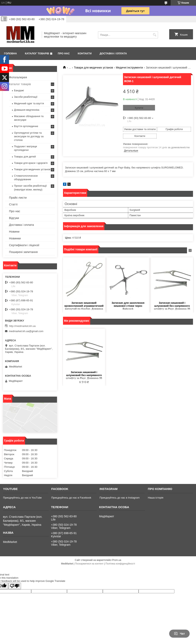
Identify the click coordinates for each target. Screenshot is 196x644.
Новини (14, 231)
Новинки (15, 238)
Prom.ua (117, 560)
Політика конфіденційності (120, 564)
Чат (179, 634)
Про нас (64, 53)
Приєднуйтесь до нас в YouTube (22, 498)
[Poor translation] (15, 586)
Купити (139, 108)
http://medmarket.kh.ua (22, 326)
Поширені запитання (23, 252)
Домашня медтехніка (27, 110)
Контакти (85, 53)
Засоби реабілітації (26, 97)
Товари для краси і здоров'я (31, 163)
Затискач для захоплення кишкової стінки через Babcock (128, 306)
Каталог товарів (37, 53)
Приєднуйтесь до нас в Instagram (120, 498)
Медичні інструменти (129, 68)
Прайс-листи (18, 198)
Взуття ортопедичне (26, 126)
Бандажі (19, 90)
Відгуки (14, 218)
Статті (13, 204)
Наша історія (155, 498)
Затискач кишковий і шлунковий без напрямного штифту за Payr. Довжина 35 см (172, 306)
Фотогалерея (18, 77)
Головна (10, 53)
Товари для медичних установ (93, 68)
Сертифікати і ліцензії (24, 245)
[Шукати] (154, 35)
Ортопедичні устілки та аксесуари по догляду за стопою (29, 136)
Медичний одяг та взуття (29, 103)
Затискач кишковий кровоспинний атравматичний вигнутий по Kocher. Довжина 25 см (84, 306)
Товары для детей (25, 157)
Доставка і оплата (113, 53)
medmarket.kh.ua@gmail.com (26, 331)
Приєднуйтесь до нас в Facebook (71, 498)
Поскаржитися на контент (89, 564)
